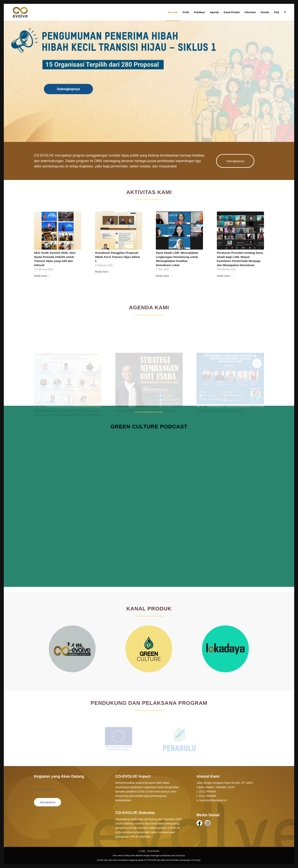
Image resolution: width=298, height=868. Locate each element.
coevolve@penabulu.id (213, 800)
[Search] (285, 12)
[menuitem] (173, 12)
